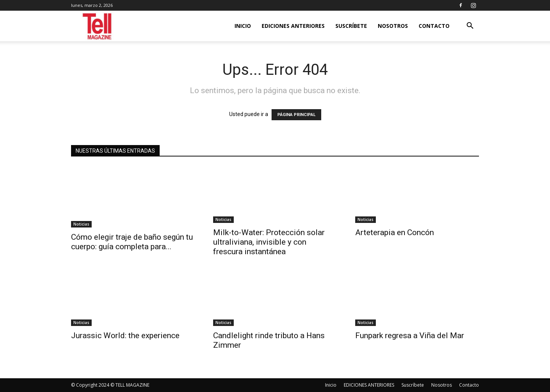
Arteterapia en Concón (395, 232)
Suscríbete (351, 26)
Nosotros (393, 26)
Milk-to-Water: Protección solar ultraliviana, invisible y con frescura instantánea (269, 242)
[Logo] (98, 26)
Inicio (243, 26)
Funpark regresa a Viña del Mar (410, 336)
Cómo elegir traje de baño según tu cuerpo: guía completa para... (132, 242)
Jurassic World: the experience (125, 336)
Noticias (81, 224)
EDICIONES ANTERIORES (293, 26)
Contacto (434, 26)
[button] (470, 27)
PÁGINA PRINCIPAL (296, 115)
